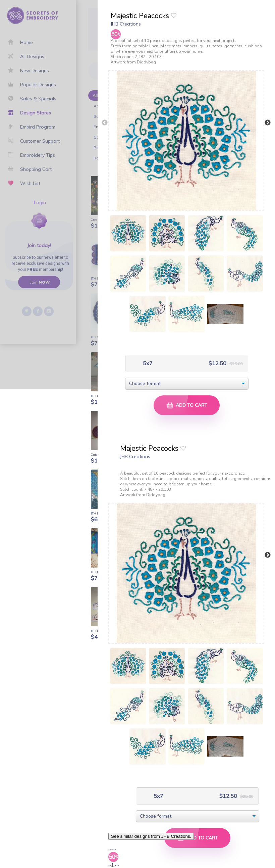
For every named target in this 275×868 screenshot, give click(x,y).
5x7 (147, 363)
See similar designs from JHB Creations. (151, 836)
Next (268, 123)
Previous (105, 123)
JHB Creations (126, 24)
